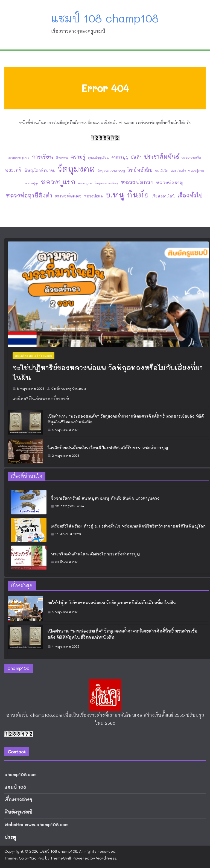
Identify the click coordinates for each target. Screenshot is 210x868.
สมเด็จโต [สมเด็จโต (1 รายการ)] (162, 171)
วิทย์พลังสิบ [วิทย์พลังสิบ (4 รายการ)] (140, 170)
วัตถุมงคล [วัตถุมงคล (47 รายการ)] (76, 168)
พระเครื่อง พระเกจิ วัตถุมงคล (33, 356)
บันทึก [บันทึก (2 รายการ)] (136, 157)
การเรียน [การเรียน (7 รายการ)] (43, 157)
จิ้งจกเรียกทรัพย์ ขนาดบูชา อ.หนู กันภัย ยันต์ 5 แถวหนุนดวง (105, 498)
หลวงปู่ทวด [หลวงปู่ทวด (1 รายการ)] (196, 171)
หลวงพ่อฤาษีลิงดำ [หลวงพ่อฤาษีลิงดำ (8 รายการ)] (29, 195)
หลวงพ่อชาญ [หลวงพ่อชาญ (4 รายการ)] (170, 183)
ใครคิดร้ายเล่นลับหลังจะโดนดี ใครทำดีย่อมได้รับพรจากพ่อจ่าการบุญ (108, 448)
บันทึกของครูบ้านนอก (68, 388)
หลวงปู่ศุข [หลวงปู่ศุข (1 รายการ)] (32, 183)
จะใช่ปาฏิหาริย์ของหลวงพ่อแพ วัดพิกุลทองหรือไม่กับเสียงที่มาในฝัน (108, 372)
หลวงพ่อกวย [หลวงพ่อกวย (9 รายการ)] (137, 182)
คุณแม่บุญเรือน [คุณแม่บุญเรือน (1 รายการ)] (98, 158)
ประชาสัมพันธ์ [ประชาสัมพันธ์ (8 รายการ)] (162, 157)
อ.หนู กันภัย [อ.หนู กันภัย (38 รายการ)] (127, 194)
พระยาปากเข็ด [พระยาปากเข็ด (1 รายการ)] (191, 158)
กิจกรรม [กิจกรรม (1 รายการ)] (62, 158)
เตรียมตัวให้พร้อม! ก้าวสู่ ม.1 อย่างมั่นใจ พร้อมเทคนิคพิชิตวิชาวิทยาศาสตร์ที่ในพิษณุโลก (128, 526)
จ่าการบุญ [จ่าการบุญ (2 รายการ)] (120, 157)
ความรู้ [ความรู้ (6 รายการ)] (78, 157)
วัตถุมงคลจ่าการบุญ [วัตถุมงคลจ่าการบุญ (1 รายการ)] (111, 171)
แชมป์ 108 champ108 (105, 18)
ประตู (10, 837)
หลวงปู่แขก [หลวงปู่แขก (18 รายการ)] (58, 182)
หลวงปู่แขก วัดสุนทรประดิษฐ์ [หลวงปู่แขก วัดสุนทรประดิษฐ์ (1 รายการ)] (98, 183)
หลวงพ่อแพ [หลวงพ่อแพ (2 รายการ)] (94, 196)
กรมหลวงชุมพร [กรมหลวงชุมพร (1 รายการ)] (19, 158)
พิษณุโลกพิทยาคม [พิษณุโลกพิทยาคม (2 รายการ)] (40, 170)
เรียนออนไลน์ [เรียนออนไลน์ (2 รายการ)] (163, 196)
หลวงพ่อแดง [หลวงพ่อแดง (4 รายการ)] (68, 196)
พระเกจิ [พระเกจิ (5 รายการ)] (13, 170)
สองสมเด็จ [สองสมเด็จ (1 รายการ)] (178, 171)
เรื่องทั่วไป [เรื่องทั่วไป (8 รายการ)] (190, 195)
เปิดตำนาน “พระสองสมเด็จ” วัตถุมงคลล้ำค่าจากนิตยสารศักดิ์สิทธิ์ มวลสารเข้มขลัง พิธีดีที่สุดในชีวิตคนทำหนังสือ (126, 419)
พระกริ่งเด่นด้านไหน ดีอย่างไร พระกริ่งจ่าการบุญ (95, 554)
